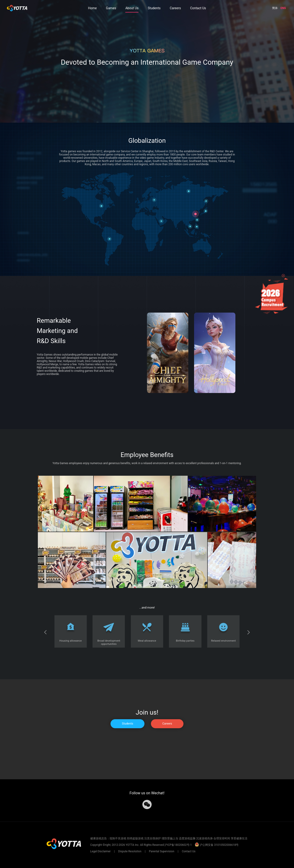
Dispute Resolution (130, 851)
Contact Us (198, 8)
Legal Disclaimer (101, 851)
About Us (132, 8)
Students (154, 8)
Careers (175, 8)
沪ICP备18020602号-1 (178, 845)
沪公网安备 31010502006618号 (217, 845)
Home (92, 8)
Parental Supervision (162, 851)
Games (111, 8)
